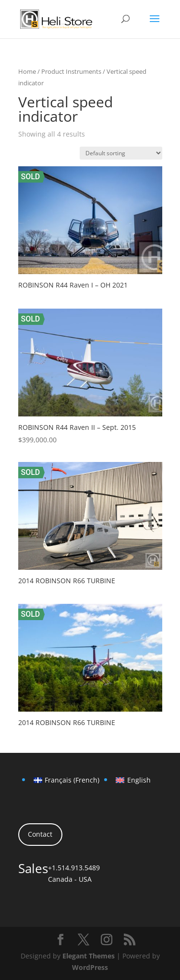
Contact (40, 834)
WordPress (90, 967)
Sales (33, 868)
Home (27, 71)
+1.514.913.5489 (74, 868)
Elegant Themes (89, 956)
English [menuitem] (139, 780)
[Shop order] (121, 153)
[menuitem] (67, 780)
